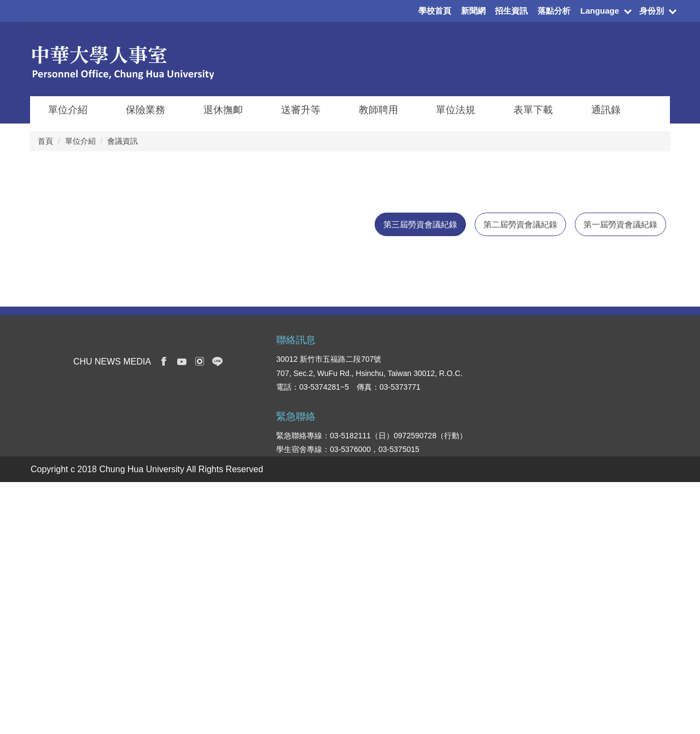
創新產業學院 (481, 677)
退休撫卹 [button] (223, 110)
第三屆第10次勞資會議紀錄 (85, 317)
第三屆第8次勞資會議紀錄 (83, 372)
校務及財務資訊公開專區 (617, 589)
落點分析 (554, 11)
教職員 (409, 642)
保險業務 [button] (145, 110)
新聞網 (473, 11)
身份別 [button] (652, 11)
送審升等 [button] (301, 110)
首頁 (45, 141)
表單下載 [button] (533, 110)
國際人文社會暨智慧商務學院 (500, 638)
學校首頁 (435, 11)
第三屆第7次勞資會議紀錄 (83, 400)
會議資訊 (122, 141)
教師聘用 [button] (378, 110)
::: (33, 27)
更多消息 (627, 439)
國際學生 (412, 626)
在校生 (409, 592)
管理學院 (474, 598)
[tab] (420, 224)
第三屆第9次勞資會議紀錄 (83, 345)
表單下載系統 (602, 612)
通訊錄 (606, 110)
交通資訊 (594, 644)
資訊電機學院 (481, 582)
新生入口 (412, 609)
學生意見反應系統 (609, 628)
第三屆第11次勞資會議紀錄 (85, 288)
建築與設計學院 (485, 615)
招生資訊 (511, 11)
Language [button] (600, 11)
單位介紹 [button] (68, 110)
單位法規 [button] (456, 110)
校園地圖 (594, 661)
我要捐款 (594, 677)
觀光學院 (474, 661)
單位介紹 (80, 141)
